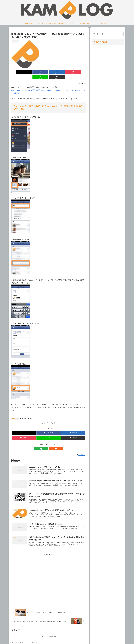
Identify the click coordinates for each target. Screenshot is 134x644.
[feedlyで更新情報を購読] (46, 443)
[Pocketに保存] (55, 72)
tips (29, 414)
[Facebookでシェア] (30, 72)
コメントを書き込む (49, 633)
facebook (23, 414)
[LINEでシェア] (67, 72)
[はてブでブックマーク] (42, 72)
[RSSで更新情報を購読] (51, 443)
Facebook (15, 414)
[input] (108, 34)
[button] (80, 72)
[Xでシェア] (17, 72)
